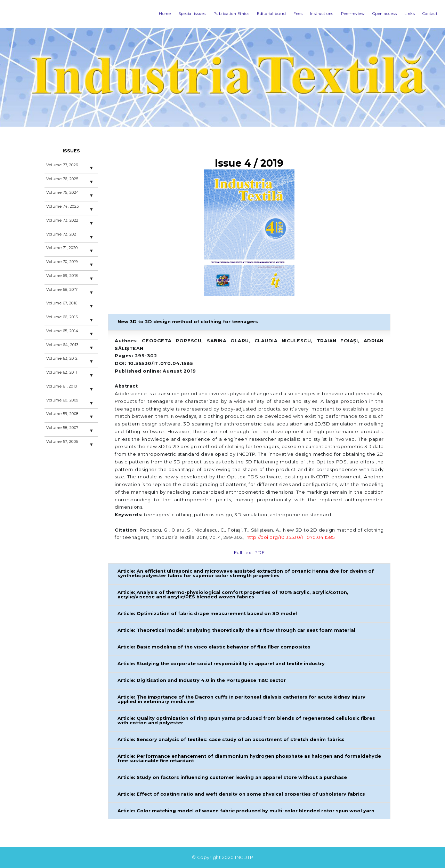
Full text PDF (249, 553)
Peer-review (332, 14)
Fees (265, 14)
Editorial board (233, 14)
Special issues (137, 14)
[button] (249, 322)
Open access (372, 14)
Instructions (294, 14)
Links (402, 14)
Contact (427, 14)
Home (104, 14)
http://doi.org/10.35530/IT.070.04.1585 (291, 537)
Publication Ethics (184, 14)
